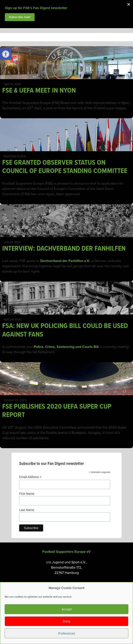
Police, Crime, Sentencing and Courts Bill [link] (66, 347)
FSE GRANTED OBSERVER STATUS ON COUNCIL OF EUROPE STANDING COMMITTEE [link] (65, 167)
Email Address (30, 477)
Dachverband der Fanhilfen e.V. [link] (65, 261)
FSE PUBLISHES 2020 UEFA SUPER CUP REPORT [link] (57, 411)
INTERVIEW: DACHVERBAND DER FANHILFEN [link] (64, 249)
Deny (66, 621)
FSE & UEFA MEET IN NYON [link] (39, 91)
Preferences (67, 633)
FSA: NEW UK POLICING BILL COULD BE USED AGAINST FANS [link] (65, 330)
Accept (67, 609)
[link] (6, 54)
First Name (27, 494)
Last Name (27, 510)
